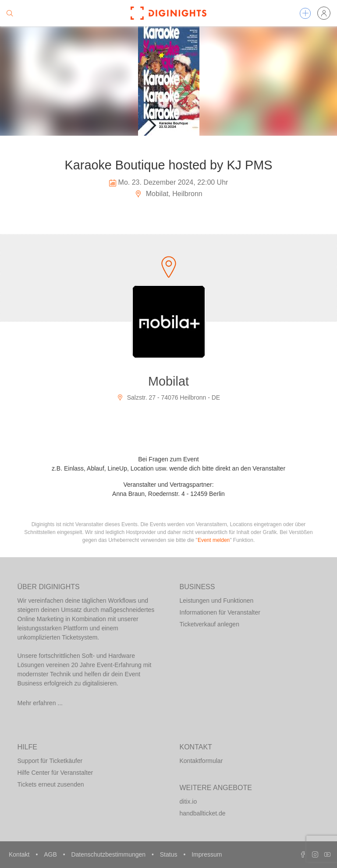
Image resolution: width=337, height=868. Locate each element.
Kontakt (20, 854)
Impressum (207, 854)
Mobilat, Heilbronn (168, 194)
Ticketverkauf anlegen (209, 624)
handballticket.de (203, 813)
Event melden (214, 540)
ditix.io (188, 801)
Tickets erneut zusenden (51, 784)
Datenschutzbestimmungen (109, 854)
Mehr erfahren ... (40, 703)
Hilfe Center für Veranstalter (55, 773)
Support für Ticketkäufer (50, 761)
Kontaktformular (201, 761)
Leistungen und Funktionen (217, 601)
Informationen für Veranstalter (220, 612)
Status (170, 854)
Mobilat (168, 381)
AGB (51, 854)
